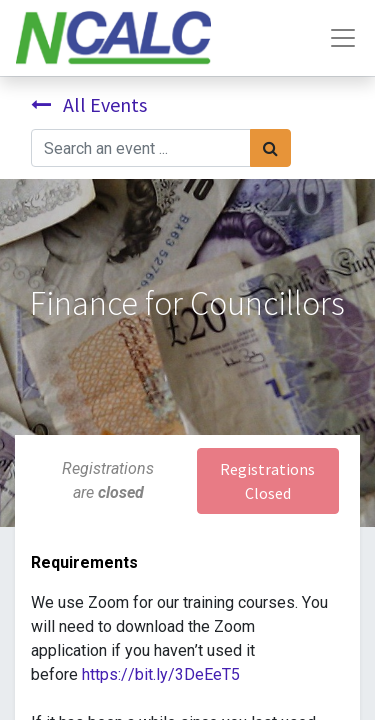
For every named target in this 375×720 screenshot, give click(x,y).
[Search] (270, 148)
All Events (89, 104)
